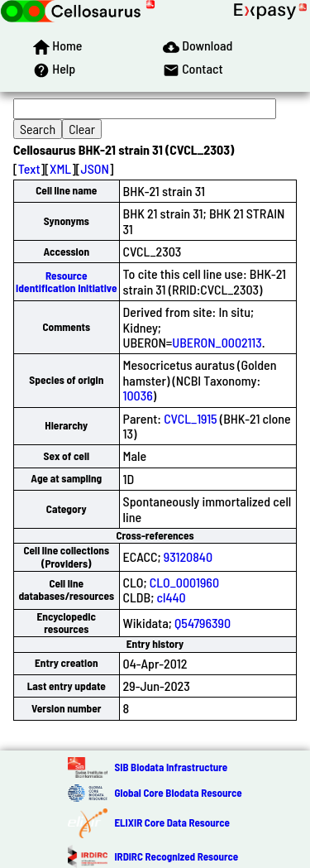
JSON (95, 168)
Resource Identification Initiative (66, 282)
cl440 (172, 597)
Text (29, 168)
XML (60, 168)
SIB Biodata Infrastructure (171, 767)
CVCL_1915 (190, 418)
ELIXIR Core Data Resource (172, 822)
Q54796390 (203, 623)
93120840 (188, 556)
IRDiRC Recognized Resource (176, 856)
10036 (138, 395)
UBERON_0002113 (217, 342)
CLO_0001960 (184, 582)
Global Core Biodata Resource (178, 793)
